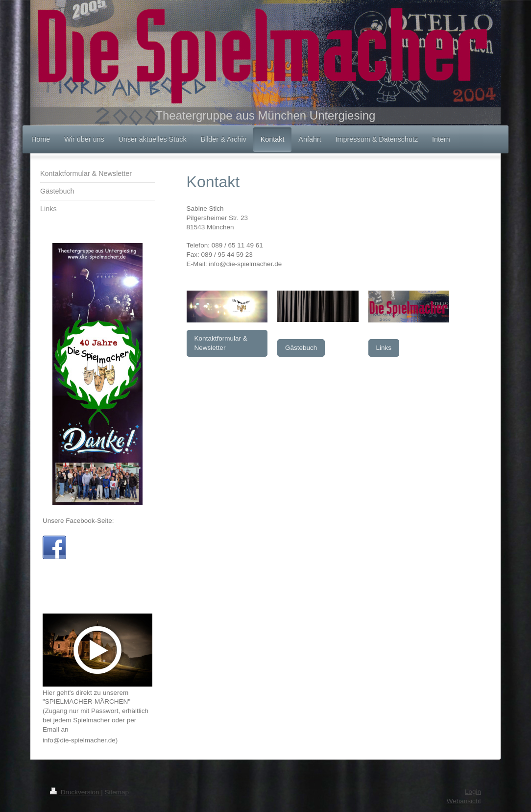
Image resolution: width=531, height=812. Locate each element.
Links (384, 348)
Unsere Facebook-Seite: (78, 521)
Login (473, 792)
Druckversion (75, 792)
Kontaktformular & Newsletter (221, 343)
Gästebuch (301, 348)
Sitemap (117, 792)
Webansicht (464, 801)
